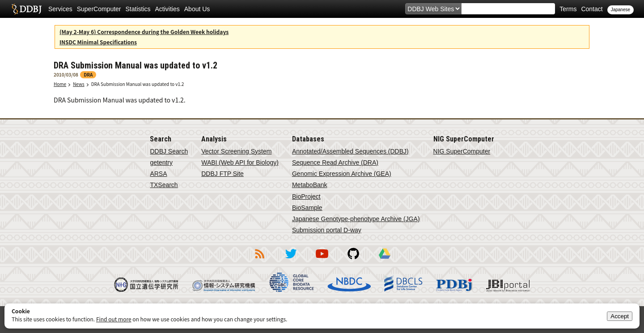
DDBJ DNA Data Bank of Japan (27, 9)
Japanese (621, 10)
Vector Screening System (236, 151)
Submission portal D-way (327, 230)
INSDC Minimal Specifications (98, 42)
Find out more (114, 319)
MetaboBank (310, 185)
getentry (161, 162)
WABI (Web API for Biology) (240, 162)
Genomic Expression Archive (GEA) (342, 174)
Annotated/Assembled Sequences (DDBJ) (350, 151)
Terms (568, 9)
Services (60, 9)
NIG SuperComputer (462, 151)
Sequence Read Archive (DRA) (335, 162)
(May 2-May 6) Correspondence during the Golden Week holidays (144, 32)
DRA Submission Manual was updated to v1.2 (138, 84)
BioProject (306, 196)
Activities (167, 9)
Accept (620, 316)
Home (60, 84)
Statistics (138, 9)
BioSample (307, 208)
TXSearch (164, 185)
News (79, 84)
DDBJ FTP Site (222, 174)
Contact (592, 9)
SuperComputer (99, 9)
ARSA (158, 174)
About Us (197, 9)
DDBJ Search (169, 151)
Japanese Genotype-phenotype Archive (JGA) (356, 219)
